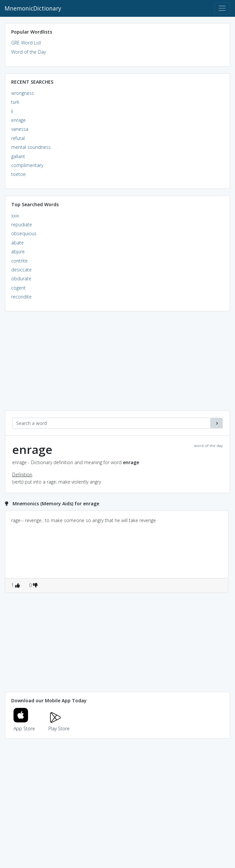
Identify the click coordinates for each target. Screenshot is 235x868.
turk (15, 102)
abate (17, 243)
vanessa (20, 129)
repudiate (22, 224)
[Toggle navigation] (222, 8)
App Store (24, 725)
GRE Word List (26, 43)
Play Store (59, 725)
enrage (18, 120)
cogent (18, 288)
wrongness (23, 93)
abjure (18, 252)
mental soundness (31, 147)
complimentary (27, 165)
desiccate (21, 270)
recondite (21, 297)
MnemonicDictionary (33, 8)
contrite (19, 261)
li (12, 111)
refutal (18, 138)
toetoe (18, 174)
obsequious (24, 233)
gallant (18, 156)
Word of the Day (29, 52)
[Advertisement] (117, 364)
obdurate (21, 279)
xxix (15, 216)
